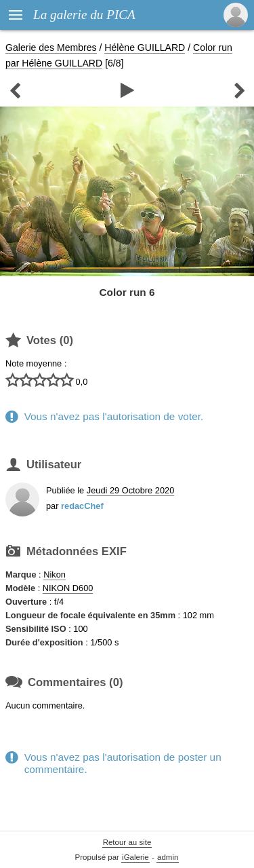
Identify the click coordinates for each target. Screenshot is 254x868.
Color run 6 (127, 292)
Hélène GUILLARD (145, 48)
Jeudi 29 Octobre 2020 (130, 490)
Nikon (55, 574)
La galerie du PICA (84, 15)
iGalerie (135, 857)
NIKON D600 (68, 588)
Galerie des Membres (51, 48)
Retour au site (127, 842)
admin (168, 857)
